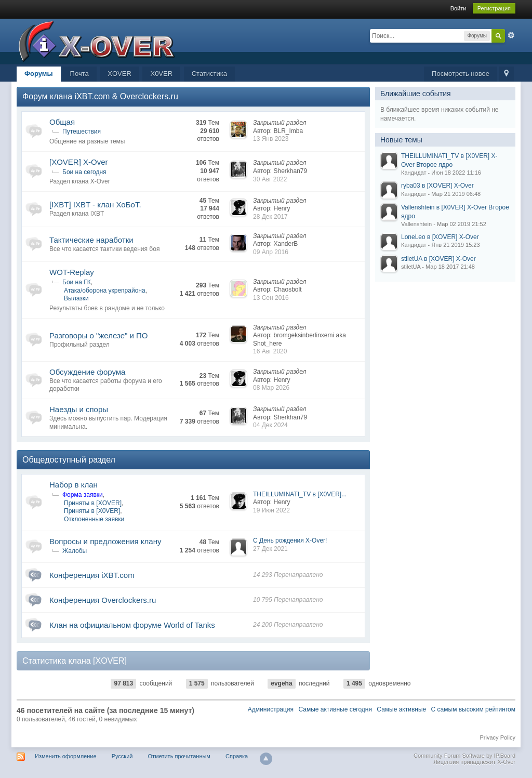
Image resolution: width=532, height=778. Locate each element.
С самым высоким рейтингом (473, 709)
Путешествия (82, 131)
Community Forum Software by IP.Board (464, 756)
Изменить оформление (66, 756)
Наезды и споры (79, 409)
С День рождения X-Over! (290, 540)
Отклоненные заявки (94, 519)
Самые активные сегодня (335, 709)
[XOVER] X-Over (79, 162)
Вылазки (76, 298)
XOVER (119, 74)
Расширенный (511, 35)
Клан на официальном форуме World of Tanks (132, 625)
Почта (79, 74)
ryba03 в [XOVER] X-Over (437, 186)
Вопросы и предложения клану (105, 541)
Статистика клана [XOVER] (75, 661)
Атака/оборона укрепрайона (105, 291)
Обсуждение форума (87, 372)
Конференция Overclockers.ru (103, 600)
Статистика (209, 74)
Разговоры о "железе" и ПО (99, 335)
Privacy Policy (498, 737)
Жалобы (75, 551)
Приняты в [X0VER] (92, 511)
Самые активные (401, 709)
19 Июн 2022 (271, 510)
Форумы (39, 74)
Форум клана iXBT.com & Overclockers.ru (100, 96)
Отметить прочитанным (179, 756)
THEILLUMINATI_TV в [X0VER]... (300, 494)
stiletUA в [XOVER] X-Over (438, 259)
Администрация (271, 709)
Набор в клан (74, 485)
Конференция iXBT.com (92, 575)
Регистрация (494, 8)
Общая (62, 122)
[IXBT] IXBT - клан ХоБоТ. (95, 205)
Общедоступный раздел (69, 460)
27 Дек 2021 (270, 549)
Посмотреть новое (461, 74)
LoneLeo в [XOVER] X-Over (440, 237)
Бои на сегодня (84, 172)
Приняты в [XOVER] (93, 503)
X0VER (161, 74)
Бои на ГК (77, 282)
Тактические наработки (91, 240)
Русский (122, 756)
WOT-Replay (72, 272)
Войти (458, 8)
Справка (237, 756)
